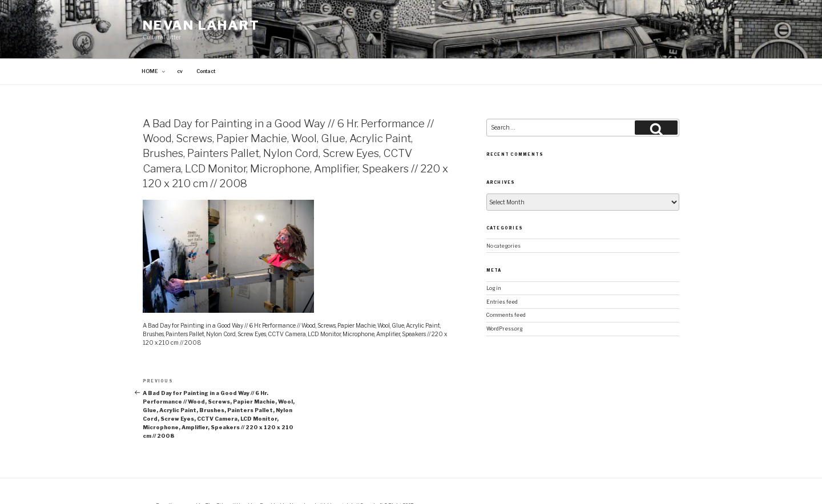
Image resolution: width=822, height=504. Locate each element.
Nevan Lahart (201, 25)
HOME (154, 46)
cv (180, 46)
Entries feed (502, 276)
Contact (206, 46)
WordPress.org (504, 303)
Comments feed (506, 289)
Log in (494, 262)
